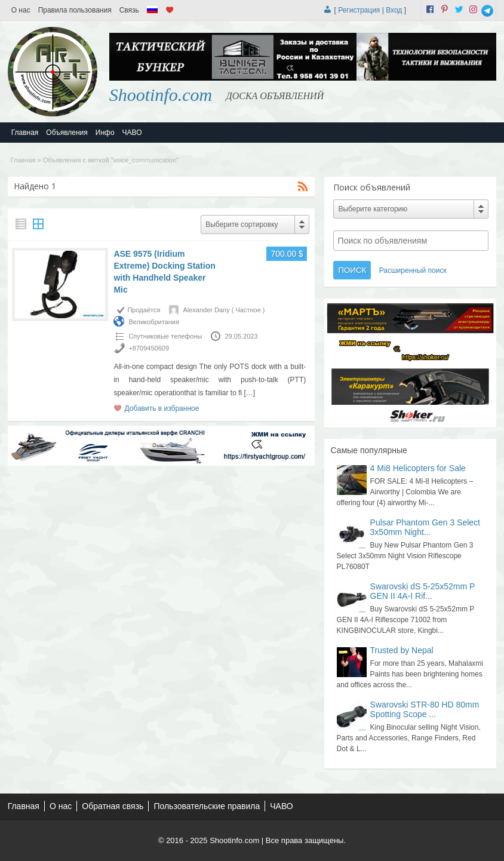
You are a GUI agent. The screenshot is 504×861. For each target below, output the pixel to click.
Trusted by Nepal (402, 650)
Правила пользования (75, 10)
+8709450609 (149, 348)
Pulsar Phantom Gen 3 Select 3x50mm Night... (425, 527)
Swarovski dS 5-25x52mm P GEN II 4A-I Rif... (423, 591)
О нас (21, 10)
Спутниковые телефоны (165, 336)
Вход (394, 10)
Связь (129, 10)
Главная (25, 133)
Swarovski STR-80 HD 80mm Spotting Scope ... (425, 709)
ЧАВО (132, 133)
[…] (250, 393)
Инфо (105, 133)
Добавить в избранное (162, 408)
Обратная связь (113, 806)
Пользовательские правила (207, 806)
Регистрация (359, 10)
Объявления (67, 133)
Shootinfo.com (161, 95)
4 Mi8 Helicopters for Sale (418, 468)
